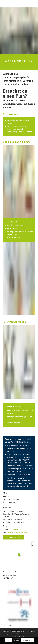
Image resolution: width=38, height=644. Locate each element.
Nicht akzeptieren (27, 640)
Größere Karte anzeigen (10, 575)
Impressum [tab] (9, 625)
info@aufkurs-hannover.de (17, 532)
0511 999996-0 (14, 530)
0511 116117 (12, 451)
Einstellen (17, 640)
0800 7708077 (26, 475)
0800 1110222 (16, 471)
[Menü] (33, 4)
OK (9, 640)
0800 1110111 (28, 469)
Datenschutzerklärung (21, 637)
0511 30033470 (23, 460)
